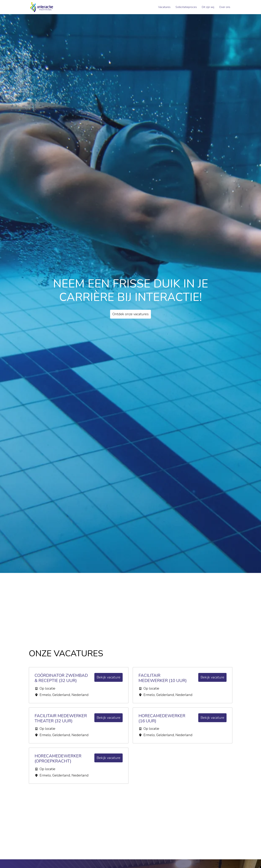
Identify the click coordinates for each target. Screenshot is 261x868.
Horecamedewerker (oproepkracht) (58, 759)
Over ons (225, 7)
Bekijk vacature (108, 677)
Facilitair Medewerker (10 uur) (163, 678)
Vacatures (164, 7)
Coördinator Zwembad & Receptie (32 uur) (61, 678)
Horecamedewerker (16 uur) (162, 718)
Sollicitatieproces (186, 7)
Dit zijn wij (208, 7)
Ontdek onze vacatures (130, 314)
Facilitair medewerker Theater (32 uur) (61, 718)
